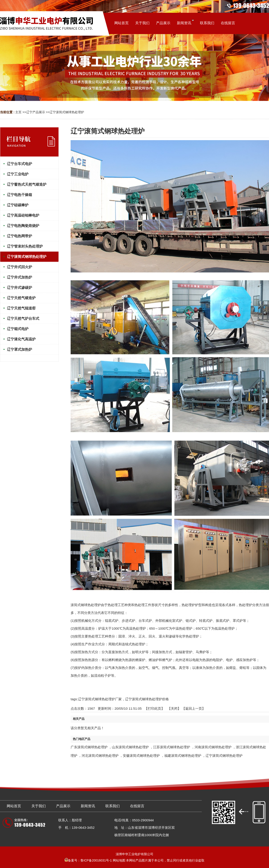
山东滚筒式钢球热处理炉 (130, 747)
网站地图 (119, 860)
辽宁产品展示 (36, 112)
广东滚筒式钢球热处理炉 (89, 747)
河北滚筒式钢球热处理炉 (100, 756)
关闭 (174, 708)
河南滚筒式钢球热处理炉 (213, 747)
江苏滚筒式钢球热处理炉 (172, 747)
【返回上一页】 (194, 708)
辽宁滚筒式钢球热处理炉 (67, 112)
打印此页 (154, 708)
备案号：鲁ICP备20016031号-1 (88, 860)
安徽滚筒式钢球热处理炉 (141, 756)
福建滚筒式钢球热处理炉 (183, 756)
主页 (18, 112)
